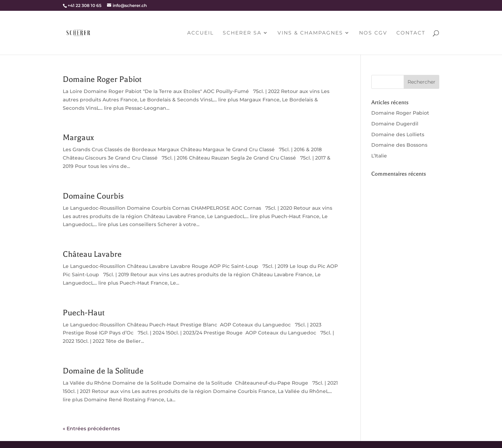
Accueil (200, 33)
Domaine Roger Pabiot (102, 79)
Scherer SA (242, 33)
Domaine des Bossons (399, 145)
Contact (411, 33)
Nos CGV (373, 33)
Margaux (78, 137)
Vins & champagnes (310, 33)
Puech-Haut (84, 313)
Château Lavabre (92, 254)
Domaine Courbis (93, 196)
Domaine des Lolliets (398, 134)
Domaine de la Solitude (103, 371)
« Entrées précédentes (91, 428)
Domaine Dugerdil (395, 124)
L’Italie (379, 156)
